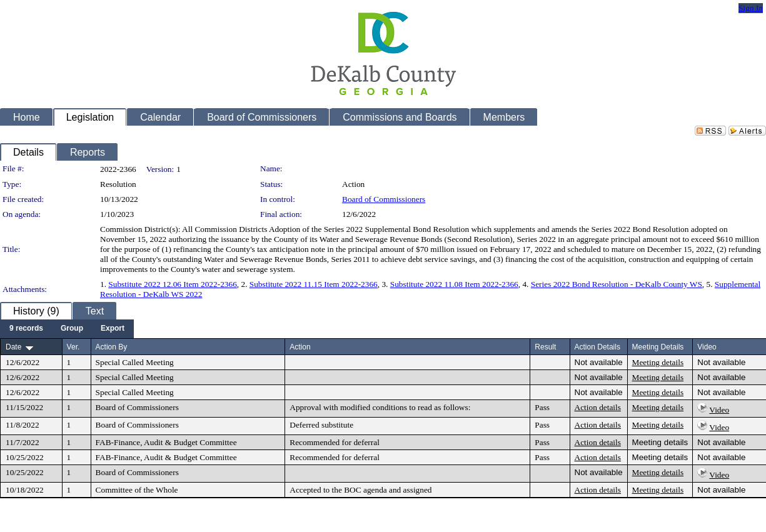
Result (545, 347)
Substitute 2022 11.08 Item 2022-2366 (454, 284)
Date (13, 347)
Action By (112, 347)
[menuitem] (26, 329)
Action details (598, 407)
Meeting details (658, 362)
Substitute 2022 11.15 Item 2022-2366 (314, 284)
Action (300, 347)
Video (719, 410)
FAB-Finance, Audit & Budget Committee (166, 442)
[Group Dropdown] (72, 329)
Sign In (751, 8)
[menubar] (67, 329)
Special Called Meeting (135, 362)
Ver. (73, 347)
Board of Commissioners (384, 199)
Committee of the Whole (137, 490)
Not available (599, 362)
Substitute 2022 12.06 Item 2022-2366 (172, 284)
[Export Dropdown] (113, 329)
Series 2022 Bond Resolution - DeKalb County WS (617, 284)
